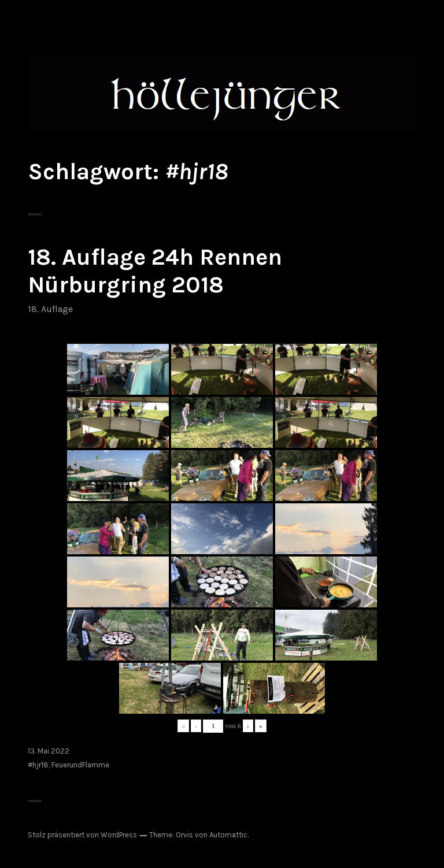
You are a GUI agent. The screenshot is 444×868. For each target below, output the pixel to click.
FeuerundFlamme (80, 765)
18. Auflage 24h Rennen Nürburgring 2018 (155, 271)
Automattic (228, 835)
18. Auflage (50, 309)
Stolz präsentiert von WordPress (82, 835)
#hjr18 (38, 765)
